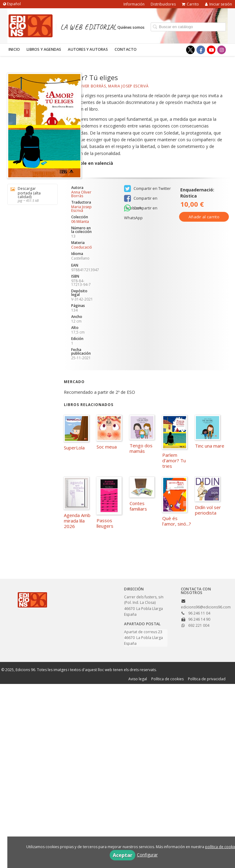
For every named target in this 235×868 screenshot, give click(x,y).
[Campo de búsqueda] (188, 27)
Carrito (190, 4)
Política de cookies (167, 679)
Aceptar (123, 855)
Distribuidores (163, 4)
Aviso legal (138, 679)
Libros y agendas (44, 49)
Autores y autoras (88, 49)
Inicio (14, 49)
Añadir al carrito (204, 217)
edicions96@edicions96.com (206, 607)
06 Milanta (80, 222)
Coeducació (82, 247)
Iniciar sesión (218, 4)
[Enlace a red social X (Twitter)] (190, 50)
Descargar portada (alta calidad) (30, 194)
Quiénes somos (131, 27)
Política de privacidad (207, 679)
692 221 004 (199, 625)
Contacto (126, 49)
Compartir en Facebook (141, 199)
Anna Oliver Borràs (85, 86)
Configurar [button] (147, 855)
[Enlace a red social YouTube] (211, 50)
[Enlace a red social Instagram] (222, 50)
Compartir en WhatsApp (141, 209)
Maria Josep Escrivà (128, 86)
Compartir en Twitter (147, 189)
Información (134, 4)
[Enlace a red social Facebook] (201, 50)
